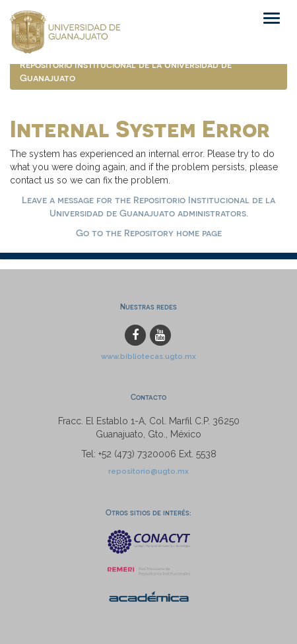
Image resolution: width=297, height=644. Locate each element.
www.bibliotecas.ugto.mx (148, 356)
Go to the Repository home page (149, 233)
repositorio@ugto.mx (148, 471)
